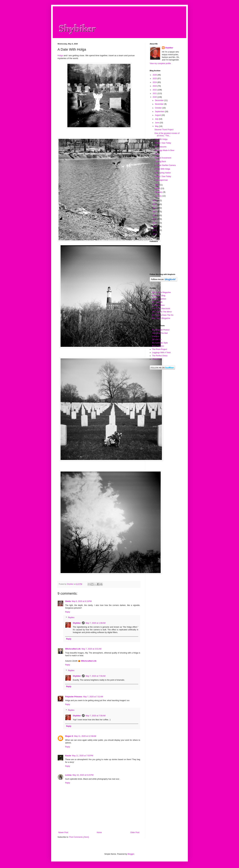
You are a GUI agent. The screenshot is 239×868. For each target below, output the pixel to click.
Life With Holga (161, 139)
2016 (155, 212)
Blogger (131, 854)
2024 (155, 82)
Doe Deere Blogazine (161, 318)
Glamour (156, 336)
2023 (155, 86)
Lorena (68, 775)
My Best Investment (163, 158)
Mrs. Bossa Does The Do (163, 315)
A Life (157, 154)
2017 (155, 208)
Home (99, 832)
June (157, 123)
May (157, 126)
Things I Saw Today (163, 143)
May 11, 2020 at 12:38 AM (85, 736)
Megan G (69, 736)
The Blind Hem (158, 305)
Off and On (157, 340)
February (159, 192)
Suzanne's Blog (159, 296)
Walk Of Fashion (159, 299)
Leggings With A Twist (161, 353)
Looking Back (160, 162)
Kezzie (68, 756)
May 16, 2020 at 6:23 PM (83, 775)
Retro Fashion (158, 346)
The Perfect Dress (160, 356)
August (158, 115)
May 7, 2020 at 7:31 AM (93, 697)
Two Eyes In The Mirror (162, 312)
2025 (155, 79)
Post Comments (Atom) (79, 837)
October (159, 108)
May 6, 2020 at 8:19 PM (82, 601)
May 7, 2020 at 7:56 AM (96, 676)
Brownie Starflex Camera (165, 165)
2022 (155, 90)
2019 (155, 201)
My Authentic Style (160, 343)
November (160, 104)
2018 (155, 204)
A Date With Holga (162, 169)
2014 (155, 219)
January (159, 196)
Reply (68, 612)
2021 (155, 93)
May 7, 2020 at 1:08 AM (96, 623)
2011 (155, 230)
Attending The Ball (160, 333)
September (160, 112)
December (160, 100)
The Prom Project (159, 349)
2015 (155, 215)
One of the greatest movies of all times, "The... (167, 134)
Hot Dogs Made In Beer (164, 150)
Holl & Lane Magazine (161, 292)
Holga (60, 55)
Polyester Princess (74, 697)
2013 (155, 223)
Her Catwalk (157, 302)
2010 (155, 234)
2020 (155, 97)
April (157, 185)
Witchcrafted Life (73, 649)
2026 (155, 75)
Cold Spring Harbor (163, 173)
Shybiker (77, 623)
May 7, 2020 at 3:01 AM (91, 649)
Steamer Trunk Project (164, 130)
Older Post (135, 832)
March (158, 188)
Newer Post (63, 832)
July (157, 119)
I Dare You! (157, 359)
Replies (71, 618)
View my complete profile (160, 63)
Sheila (68, 601)
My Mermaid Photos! (161, 330)
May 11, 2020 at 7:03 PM (82, 756)
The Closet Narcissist (161, 309)
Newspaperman (161, 180)
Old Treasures (160, 147)
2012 (155, 227)
